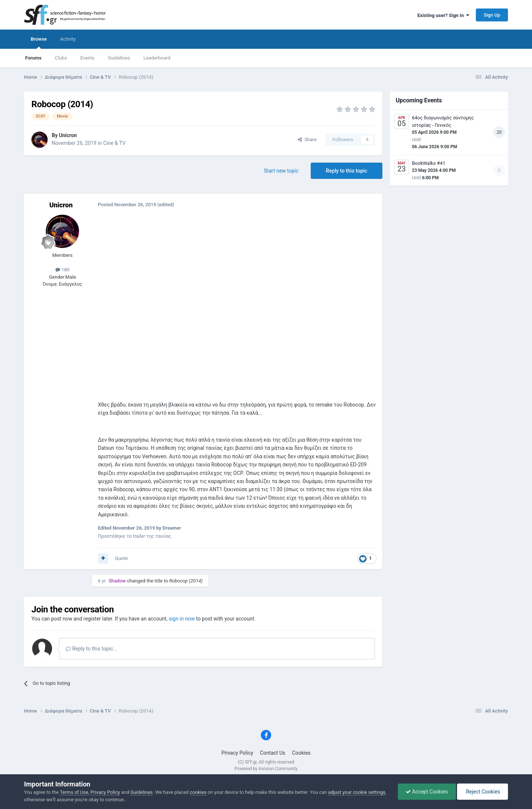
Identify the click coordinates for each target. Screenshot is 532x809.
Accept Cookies (427, 792)
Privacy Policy (237, 753)
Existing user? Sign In (443, 15)
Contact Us (273, 753)
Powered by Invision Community (266, 769)
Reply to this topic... (91, 649)
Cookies (301, 753)
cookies (198, 792)
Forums (33, 58)
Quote (121, 558)
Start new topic (281, 171)
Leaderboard (157, 58)
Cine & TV (114, 143)
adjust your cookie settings (357, 792)
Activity (68, 39)
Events (87, 58)
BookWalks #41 (429, 163)
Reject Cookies (482, 792)
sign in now (182, 619)
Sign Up (492, 15)
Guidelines (119, 58)
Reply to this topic (347, 171)
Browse (39, 43)
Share (307, 140)
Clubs (61, 58)
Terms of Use (74, 792)
